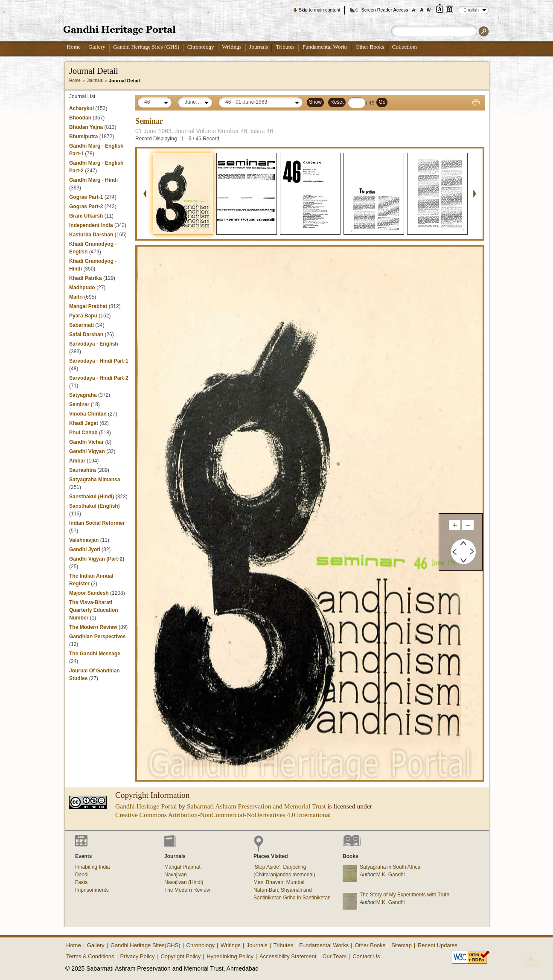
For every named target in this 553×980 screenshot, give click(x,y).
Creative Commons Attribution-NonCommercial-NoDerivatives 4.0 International (223, 815)
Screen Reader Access (384, 10)
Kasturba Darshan (91, 235)
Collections (405, 47)
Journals (259, 47)
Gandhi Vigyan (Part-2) (97, 559)
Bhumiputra (83, 137)
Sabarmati (81, 325)
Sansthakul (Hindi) (92, 497)
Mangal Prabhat (89, 306)
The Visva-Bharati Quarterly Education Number (94, 610)
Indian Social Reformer (97, 523)
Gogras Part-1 (86, 197)
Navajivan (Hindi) (184, 882)
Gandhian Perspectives (98, 637)
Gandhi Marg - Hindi (93, 180)
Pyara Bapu (83, 316)
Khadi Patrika (86, 278)
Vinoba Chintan (88, 414)
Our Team (334, 956)
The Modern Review (93, 627)
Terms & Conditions (90, 956)
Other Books (370, 47)
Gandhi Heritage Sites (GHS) (146, 47)
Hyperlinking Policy (230, 956)
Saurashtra (83, 470)
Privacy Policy (138, 956)
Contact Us (366, 956)
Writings (232, 47)
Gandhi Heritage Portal (146, 806)
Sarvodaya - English (94, 344)
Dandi (82, 875)
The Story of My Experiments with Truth (405, 895)
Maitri (76, 297)
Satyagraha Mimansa (95, 480)
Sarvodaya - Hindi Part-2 (99, 378)
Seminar (79, 404)
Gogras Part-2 (86, 206)
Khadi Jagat (84, 423)
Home (74, 47)
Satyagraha (83, 395)
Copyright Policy (180, 956)
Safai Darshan (86, 334)
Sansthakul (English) (95, 506)
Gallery (97, 47)
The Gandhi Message (95, 654)
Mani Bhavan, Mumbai (279, 882)
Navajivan (176, 875)
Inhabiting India (92, 867)
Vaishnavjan (85, 540)
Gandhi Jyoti (85, 550)
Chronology (201, 47)
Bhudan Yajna (86, 127)
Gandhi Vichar (86, 442)
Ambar (77, 461)
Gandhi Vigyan (87, 451)
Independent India (91, 225)
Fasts (81, 882)
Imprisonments (92, 890)
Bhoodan (80, 118)
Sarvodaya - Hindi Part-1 (99, 361)
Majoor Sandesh (89, 593)
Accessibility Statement (288, 956)
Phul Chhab (83, 433)
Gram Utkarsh (86, 216)
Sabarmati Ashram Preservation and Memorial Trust (256, 806)
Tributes (285, 47)
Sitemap (402, 945)
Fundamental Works (325, 47)
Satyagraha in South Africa (390, 867)
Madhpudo (82, 288)
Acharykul (81, 108)
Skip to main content (320, 10)
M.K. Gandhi (391, 875)
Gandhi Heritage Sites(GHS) (146, 945)
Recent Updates (438, 945)
